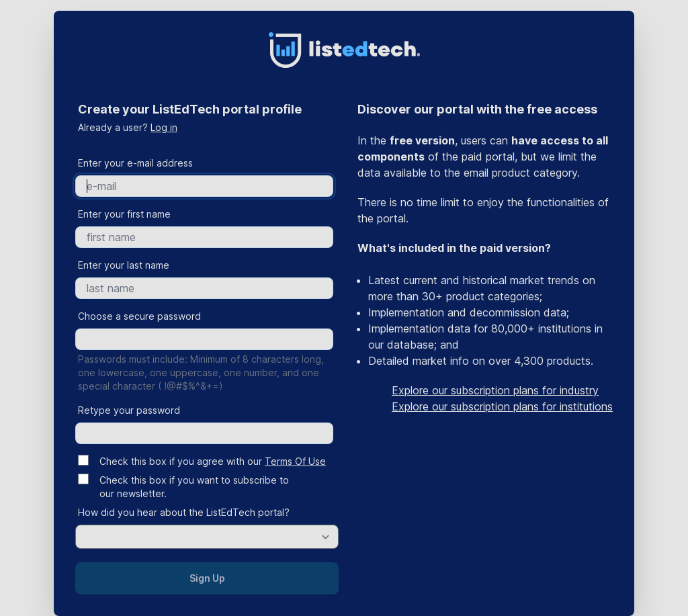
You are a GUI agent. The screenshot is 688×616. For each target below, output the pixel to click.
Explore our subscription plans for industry (495, 390)
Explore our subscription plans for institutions (502, 406)
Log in (164, 127)
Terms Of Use (295, 461)
